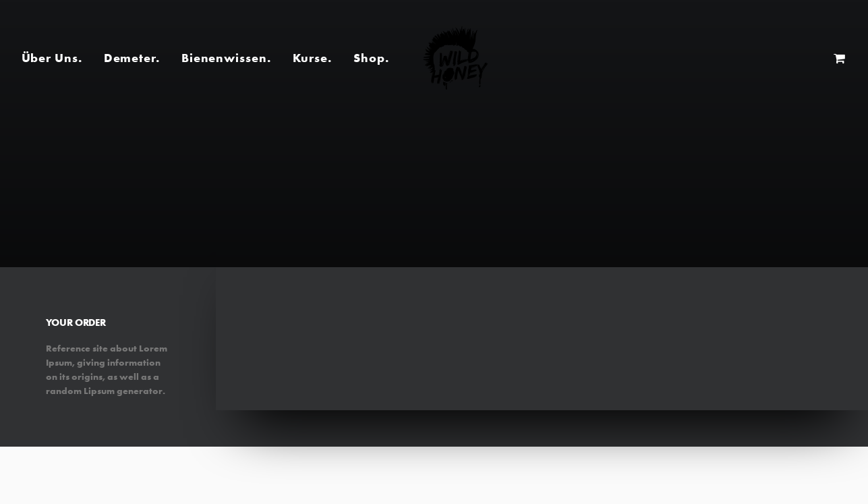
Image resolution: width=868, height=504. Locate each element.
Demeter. (132, 58)
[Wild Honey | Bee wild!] (455, 58)
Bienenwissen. (226, 58)
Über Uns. (52, 58)
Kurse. (312, 58)
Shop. (371, 58)
